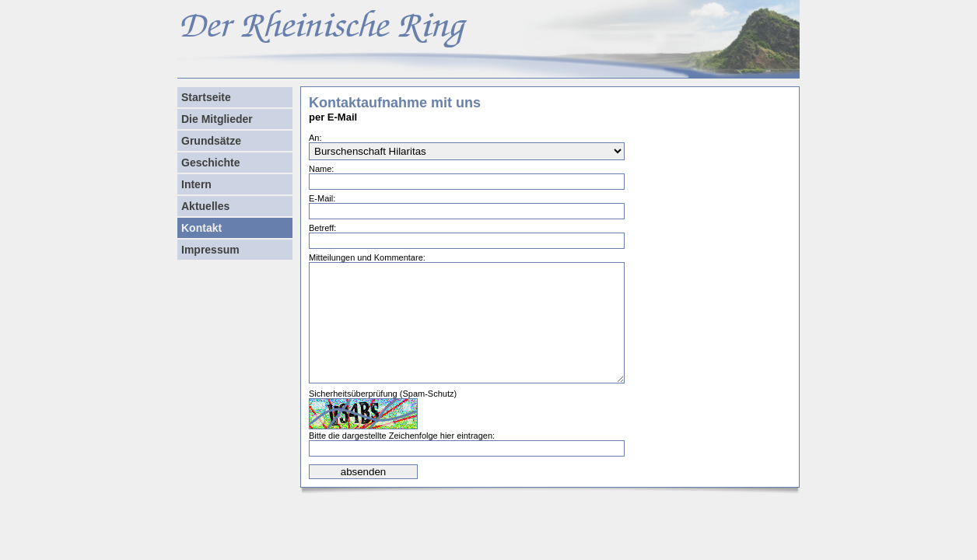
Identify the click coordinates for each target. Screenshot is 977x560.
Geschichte (210, 163)
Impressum (210, 250)
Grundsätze (211, 141)
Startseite (206, 97)
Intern (196, 184)
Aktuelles (205, 206)
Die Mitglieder (217, 119)
